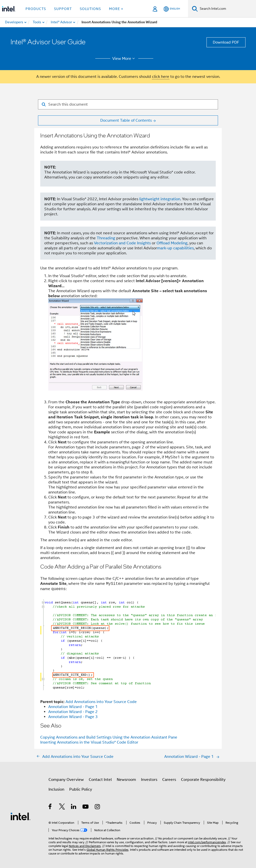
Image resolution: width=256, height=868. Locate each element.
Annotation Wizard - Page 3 (73, 717)
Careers (169, 780)
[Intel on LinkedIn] (74, 807)
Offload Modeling (172, 243)
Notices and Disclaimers (85, 846)
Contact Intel (100, 780)
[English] (172, 9)
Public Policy (81, 789)
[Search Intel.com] (227, 9)
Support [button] (63, 9)
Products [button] (36, 9)
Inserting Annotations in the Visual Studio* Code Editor (89, 742)
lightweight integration (160, 199)
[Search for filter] (128, 104)
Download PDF (226, 42)
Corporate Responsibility (203, 780)
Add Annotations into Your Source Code (101, 702)
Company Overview (66, 780)
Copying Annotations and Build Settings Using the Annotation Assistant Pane (109, 737)
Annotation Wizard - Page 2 (73, 712)
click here (161, 77)
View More (124, 59)
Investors (149, 780)
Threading (106, 238)
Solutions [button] (90, 9)
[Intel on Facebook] (50, 807)
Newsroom (126, 780)
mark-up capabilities (175, 248)
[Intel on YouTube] (86, 807)
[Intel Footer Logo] (20, 816)
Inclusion (56, 789)
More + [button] (116, 9)
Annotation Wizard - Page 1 (73, 707)
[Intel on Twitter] (62, 807)
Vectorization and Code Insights (122, 243)
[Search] (195, 9)
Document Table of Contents (126, 120)
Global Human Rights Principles (107, 850)
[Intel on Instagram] (98, 807)
